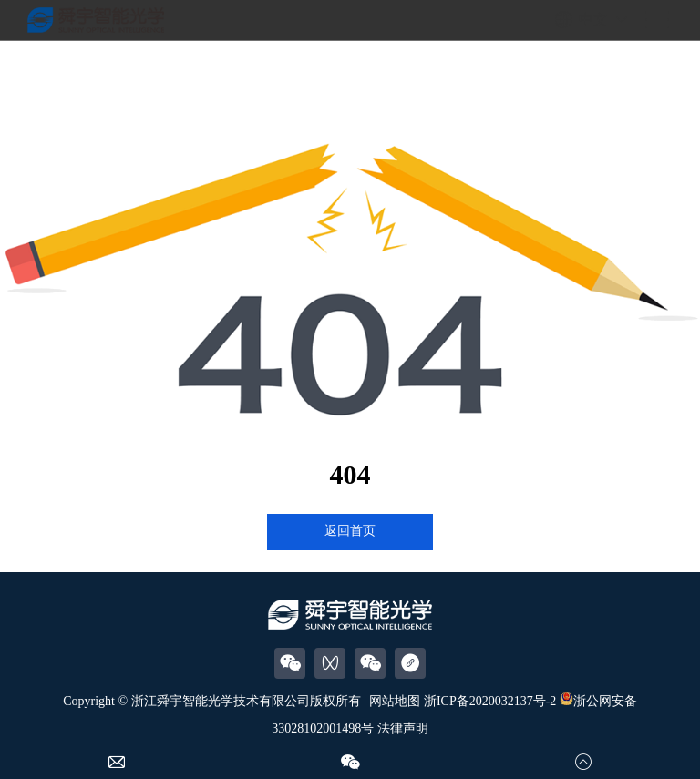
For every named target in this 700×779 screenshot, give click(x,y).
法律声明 (403, 728)
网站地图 (395, 701)
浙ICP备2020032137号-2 (490, 701)
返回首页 (350, 531)
